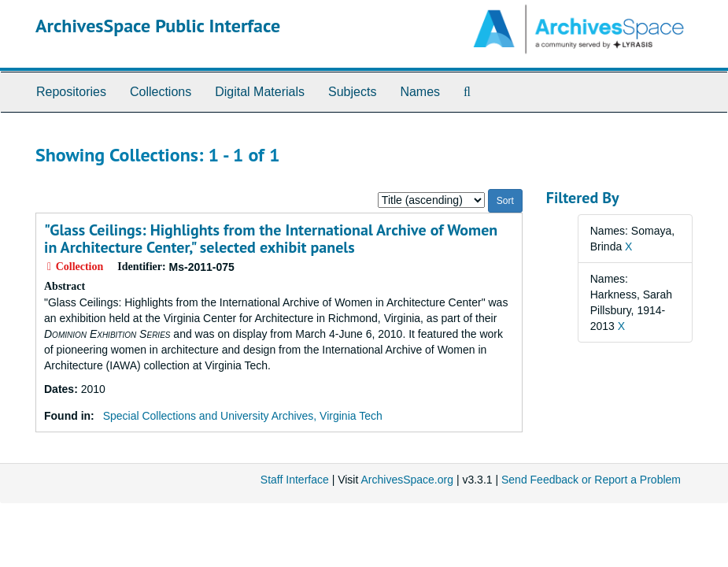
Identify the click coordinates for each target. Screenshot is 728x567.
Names (420, 92)
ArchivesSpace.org (407, 480)
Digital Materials (260, 92)
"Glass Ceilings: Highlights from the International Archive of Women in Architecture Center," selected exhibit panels (271, 239)
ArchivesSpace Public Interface (158, 26)
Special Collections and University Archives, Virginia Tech (243, 416)
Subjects (352, 92)
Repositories (71, 92)
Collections (161, 92)
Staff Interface (295, 480)
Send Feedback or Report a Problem (591, 480)
